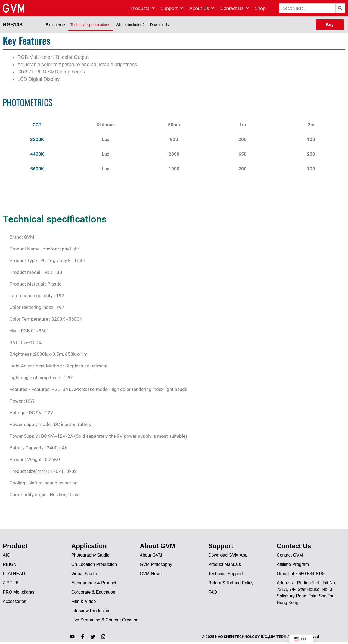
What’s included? (130, 25)
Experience (55, 25)
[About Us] (202, 8)
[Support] (173, 8)
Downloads (159, 25)
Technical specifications (90, 25)
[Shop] (260, 8)
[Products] (143, 8)
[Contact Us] (235, 8)
